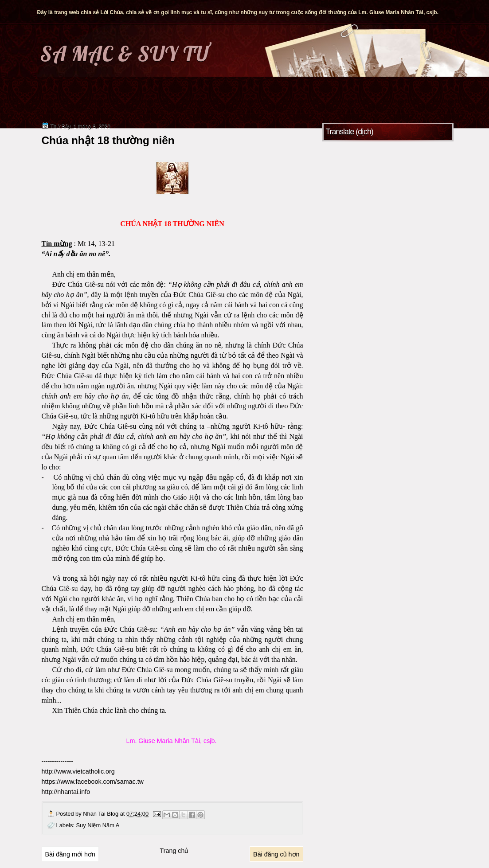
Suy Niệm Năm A (98, 825)
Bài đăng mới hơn (70, 854)
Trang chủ (174, 851)
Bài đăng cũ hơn (276, 854)
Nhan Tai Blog (101, 814)
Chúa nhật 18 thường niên (108, 140)
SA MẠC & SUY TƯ (124, 54)
